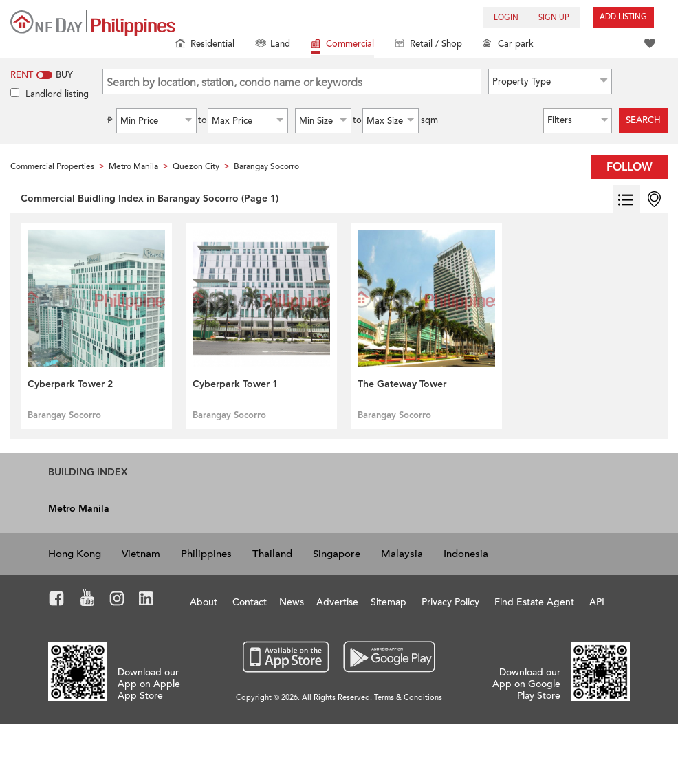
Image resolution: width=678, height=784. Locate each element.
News (292, 602)
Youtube (87, 600)
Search (643, 120)
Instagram (117, 600)
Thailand (272, 554)
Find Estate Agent (534, 602)
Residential (205, 45)
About (204, 602)
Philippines (206, 554)
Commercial (342, 45)
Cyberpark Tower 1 (235, 384)
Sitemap (389, 602)
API (597, 602)
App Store (286, 657)
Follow (630, 167)
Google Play (387, 657)
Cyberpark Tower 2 (70, 384)
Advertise (337, 602)
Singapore (337, 554)
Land (273, 45)
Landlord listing (57, 94)
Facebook (57, 600)
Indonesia (466, 554)
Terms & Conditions (408, 698)
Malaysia (402, 554)
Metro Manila (79, 509)
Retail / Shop (428, 45)
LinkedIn (146, 600)
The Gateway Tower (402, 384)
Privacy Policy (450, 602)
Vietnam (141, 554)
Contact (250, 602)
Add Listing (623, 17)
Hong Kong (75, 554)
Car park (508, 45)
